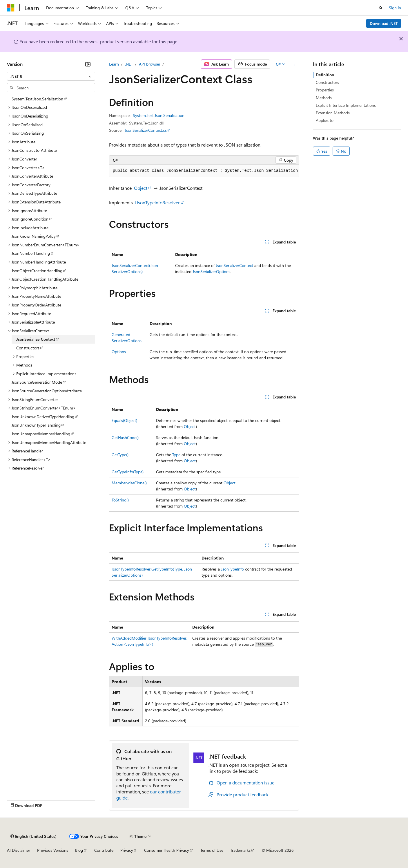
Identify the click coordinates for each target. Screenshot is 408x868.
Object (141, 188)
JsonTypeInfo (232, 569)
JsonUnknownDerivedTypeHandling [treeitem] (43, 417)
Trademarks (240, 850)
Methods (324, 98)
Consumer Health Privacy (167, 850)
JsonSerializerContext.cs (146, 130)
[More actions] (294, 64)
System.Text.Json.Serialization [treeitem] (37, 99)
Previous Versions (53, 850)
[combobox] (51, 76)
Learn (114, 64)
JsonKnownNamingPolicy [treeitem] (34, 236)
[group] (204, 171)
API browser (150, 64)
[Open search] (381, 8)
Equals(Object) (124, 420)
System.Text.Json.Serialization (159, 115)
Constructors (327, 82)
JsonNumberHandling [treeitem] (31, 253)
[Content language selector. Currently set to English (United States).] (33, 836)
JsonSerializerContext (234, 265)
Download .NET (384, 23)
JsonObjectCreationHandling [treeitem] (37, 271)
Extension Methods (333, 113)
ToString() (120, 500)
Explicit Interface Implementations (346, 105)
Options (119, 352)
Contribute (104, 850)
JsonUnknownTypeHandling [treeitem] (36, 425)
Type (176, 455)
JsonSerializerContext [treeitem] (36, 339)
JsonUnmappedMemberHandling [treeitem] (41, 434)
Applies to (325, 120)
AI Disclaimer (19, 850)
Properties (325, 90)
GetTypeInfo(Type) (128, 472)
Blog (79, 850)
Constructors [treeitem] (28, 348)
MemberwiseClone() (129, 483)
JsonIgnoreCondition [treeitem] (30, 219)
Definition (325, 75)
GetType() (120, 455)
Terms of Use (212, 850)
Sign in (395, 8)
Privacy (127, 850)
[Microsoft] (11, 8)
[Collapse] (88, 64)
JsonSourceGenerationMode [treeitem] (37, 382)
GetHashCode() (125, 437)
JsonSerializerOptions (211, 271)
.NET (129, 64)
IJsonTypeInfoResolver (157, 202)
